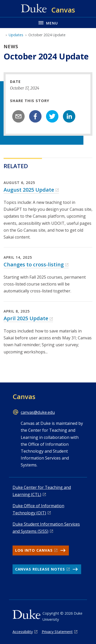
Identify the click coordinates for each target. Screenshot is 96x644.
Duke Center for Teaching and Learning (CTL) (42, 491)
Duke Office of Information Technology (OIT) (38, 509)
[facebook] (35, 116)
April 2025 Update (26, 318)
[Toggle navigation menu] (48, 23)
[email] (18, 116)
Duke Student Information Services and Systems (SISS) (46, 528)
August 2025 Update (29, 190)
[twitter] (52, 116)
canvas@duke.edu (38, 412)
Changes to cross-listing (34, 264)
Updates (16, 35)
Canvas (24, 397)
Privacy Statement (57, 632)
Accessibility (23, 632)
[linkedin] (69, 116)
